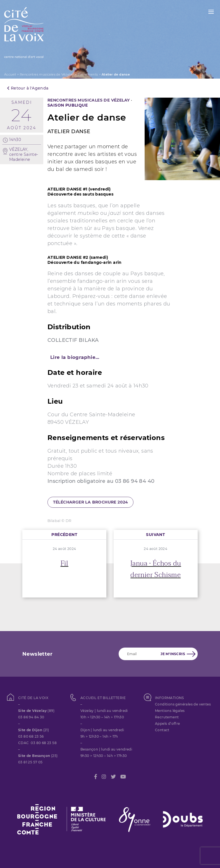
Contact (162, 730)
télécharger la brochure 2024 (91, 502)
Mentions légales (170, 711)
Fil (64, 564)
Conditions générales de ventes (183, 704)
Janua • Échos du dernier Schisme (156, 569)
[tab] (110, 357)
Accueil (10, 74)
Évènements (88, 74)
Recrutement (167, 717)
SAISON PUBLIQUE (68, 105)
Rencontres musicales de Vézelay (47, 74)
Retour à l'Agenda (28, 88)
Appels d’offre (168, 724)
